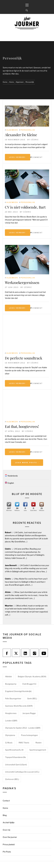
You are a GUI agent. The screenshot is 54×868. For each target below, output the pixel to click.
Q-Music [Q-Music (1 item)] (9, 743)
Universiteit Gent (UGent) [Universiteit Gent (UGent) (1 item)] (16, 765)
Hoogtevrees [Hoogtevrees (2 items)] (11, 713)
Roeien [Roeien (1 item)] (38, 743)
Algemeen (12, 130)
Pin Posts (7, 852)
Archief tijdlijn (9, 822)
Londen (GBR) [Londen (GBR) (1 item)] (11, 721)
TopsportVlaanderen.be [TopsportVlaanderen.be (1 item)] (16, 757)
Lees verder (18, 157)
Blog (5, 815)
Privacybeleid (9, 844)
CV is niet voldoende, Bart (25, 207)
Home (5, 808)
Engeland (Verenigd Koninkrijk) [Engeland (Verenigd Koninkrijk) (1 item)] (18, 691)
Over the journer (10, 837)
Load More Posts (27, 463)
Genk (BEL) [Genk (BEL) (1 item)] (32, 698)
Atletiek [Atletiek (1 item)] (9, 676)
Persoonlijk (28, 130)
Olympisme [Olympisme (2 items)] (10, 735)
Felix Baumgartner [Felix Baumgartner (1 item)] (13, 698)
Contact (6, 801)
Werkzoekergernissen (22, 282)
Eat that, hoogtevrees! (22, 426)
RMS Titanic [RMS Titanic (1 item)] (24, 743)
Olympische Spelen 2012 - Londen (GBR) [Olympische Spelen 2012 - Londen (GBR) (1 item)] (23, 728)
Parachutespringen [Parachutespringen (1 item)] (29, 735)
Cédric (35, 140)
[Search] (27, 10)
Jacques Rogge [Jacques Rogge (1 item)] (29, 713)
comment (37, 157)
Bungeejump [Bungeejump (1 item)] (11, 684)
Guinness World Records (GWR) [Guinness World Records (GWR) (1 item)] (19, 706)
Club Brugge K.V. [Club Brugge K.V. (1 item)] (29, 684)
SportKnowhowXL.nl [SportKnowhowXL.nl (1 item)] (14, 750)
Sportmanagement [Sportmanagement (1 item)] (38, 750)
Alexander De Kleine (21, 135)
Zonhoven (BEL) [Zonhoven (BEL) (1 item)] (12, 779)
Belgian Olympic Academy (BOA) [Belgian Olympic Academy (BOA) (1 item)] (32, 676)
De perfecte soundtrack (24, 358)
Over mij (6, 830)
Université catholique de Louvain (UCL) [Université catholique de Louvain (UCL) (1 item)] (22, 772)
